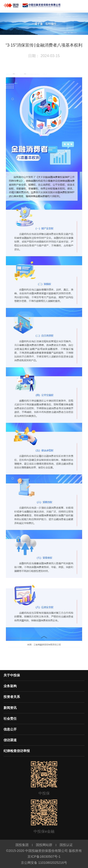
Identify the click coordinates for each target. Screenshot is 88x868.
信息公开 (10, 729)
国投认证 (66, 845)
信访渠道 (10, 740)
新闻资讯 (10, 708)
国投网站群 (44, 845)
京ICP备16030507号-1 (44, 857)
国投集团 (22, 845)
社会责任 (10, 718)
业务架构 (10, 686)
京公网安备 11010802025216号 (44, 863)
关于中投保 (12, 675)
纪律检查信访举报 (17, 751)
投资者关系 (12, 697)
